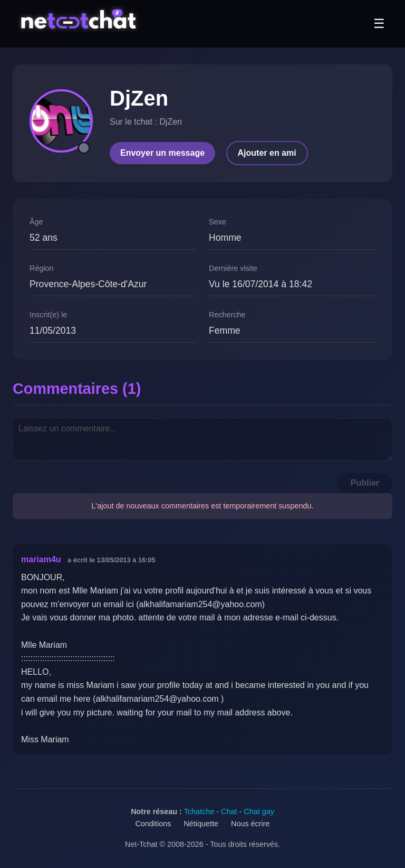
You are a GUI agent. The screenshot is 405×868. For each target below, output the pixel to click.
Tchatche (199, 812)
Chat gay (259, 812)
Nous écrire (250, 824)
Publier (365, 483)
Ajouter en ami (267, 153)
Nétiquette (201, 824)
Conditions (153, 824)
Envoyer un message (162, 153)
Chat (229, 812)
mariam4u (41, 559)
